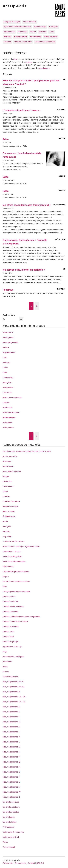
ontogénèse (8, 387)
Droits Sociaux (30, 22)
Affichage (7, 461)
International (9, 32)
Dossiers (6, 496)
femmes (6, 531)
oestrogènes (8, 337)
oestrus (6, 347)
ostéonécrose (9, 418)
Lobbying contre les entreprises (16, 592)
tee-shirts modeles (11, 812)
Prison (33, 32)
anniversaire (8, 466)
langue (6, 577)
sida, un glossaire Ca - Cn (14, 697)
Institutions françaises (12, 556)
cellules (29, 62)
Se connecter (21, 863)
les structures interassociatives (16, 582)
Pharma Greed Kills (23, 42)
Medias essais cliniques (13, 607)
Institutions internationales (14, 562)
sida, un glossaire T (11, 777)
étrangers (7, 526)
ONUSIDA (7, 392)
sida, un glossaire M (11, 747)
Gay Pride (7, 536)
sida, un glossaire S (11, 772)
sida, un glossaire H (11, 727)
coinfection (7, 481)
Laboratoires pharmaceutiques (16, 572)
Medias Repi (8, 637)
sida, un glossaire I (11, 732)
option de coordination (12, 397)
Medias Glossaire (10, 612)
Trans (52, 32)
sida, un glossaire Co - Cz (14, 702)
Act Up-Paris (15, 6)
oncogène (7, 382)
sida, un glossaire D (11, 707)
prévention (7, 662)
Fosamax (8, 290)
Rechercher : (9, 315)
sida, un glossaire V (11, 787)
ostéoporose (8, 428)
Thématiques (8, 827)
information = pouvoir (12, 551)
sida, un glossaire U (11, 782)
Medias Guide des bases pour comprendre (21, 617)
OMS (5, 372)
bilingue (6, 476)
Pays (5, 652)
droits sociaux (9, 511)
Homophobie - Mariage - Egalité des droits (21, 546)
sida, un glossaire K (11, 737)
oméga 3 (6, 362)
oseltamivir (7, 407)
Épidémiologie (40, 27)
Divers (5, 491)
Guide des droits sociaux (13, 541)
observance (8, 332)
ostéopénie (7, 423)
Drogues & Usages (12, 22)
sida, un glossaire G (11, 722)
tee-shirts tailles (10, 822)
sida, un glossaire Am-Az (14, 687)
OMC (5, 357)
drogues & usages (11, 506)
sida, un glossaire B (11, 692)
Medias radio (8, 632)
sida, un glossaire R (11, 767)
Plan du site (8, 863)
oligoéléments (9, 352)
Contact (31, 863)
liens (5, 587)
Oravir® (6, 402)
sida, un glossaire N (11, 752)
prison (5, 667)
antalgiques (44, 68)
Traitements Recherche (45, 42)
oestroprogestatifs (11, 342)
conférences (8, 486)
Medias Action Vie (10, 602)
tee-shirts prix (9, 817)
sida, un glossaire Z (11, 797)
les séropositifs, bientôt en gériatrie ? (24, 270)
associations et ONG (12, 471)
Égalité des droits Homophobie (17, 27)
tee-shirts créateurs (11, 807)
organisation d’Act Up (12, 647)
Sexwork (43, 32)
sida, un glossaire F (11, 717)
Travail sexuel (9, 847)
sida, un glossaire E (11, 712)
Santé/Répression (11, 677)
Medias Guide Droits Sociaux (15, 622)
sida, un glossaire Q (11, 762)
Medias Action (9, 597)
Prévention (22, 32)
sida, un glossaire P (11, 757)
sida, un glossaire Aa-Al (13, 682)
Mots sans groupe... (11, 642)
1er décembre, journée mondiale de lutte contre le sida (27, 451)
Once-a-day (8, 377)
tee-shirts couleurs (11, 802)
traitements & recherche (13, 832)
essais (5, 521)
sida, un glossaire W (12, 792)
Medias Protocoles (11, 627)
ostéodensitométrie (11, 413)
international (8, 567)
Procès (6, 672)
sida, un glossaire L (11, 742)
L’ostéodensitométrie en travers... (22, 110)
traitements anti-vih (11, 837)
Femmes (8, 42)
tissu (15, 59)
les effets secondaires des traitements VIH (27, 205)
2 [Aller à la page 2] (37, 306)
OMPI (5, 367)
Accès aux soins (10, 456)
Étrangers (53, 27)
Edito (6, 139)
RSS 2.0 (40, 863)
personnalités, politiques (13, 657)
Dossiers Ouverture (11, 501)
